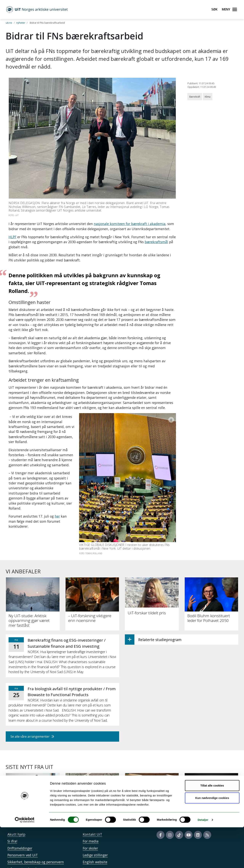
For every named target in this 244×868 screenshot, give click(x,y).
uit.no (9, 23)
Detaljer (203, 860)
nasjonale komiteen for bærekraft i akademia (130, 224)
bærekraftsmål (156, 242)
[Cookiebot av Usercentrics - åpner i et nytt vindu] (25, 861)
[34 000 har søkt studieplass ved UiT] (33, 781)
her (57, 501)
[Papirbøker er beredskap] (152, 779)
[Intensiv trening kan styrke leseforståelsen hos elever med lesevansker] (211, 784)
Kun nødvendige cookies (212, 839)
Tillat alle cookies (212, 826)
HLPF (12, 237)
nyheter (21, 23)
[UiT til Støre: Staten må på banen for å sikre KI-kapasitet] (92, 781)
